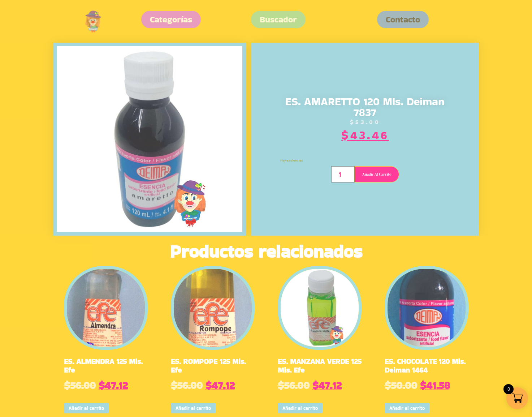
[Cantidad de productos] (343, 174)
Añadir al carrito (377, 174)
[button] (403, 20)
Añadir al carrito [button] (86, 408)
